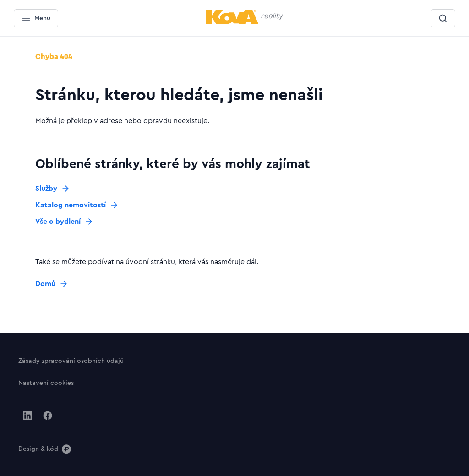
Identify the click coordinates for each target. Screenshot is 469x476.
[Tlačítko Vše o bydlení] (64, 222)
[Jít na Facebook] (48, 416)
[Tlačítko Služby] (53, 189)
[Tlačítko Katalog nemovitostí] (77, 205)
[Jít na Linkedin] (27, 416)
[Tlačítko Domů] (52, 284)
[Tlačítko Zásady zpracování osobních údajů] (71, 361)
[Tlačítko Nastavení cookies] (46, 383)
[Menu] (36, 18)
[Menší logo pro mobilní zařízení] (244, 22)
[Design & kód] (45, 449)
